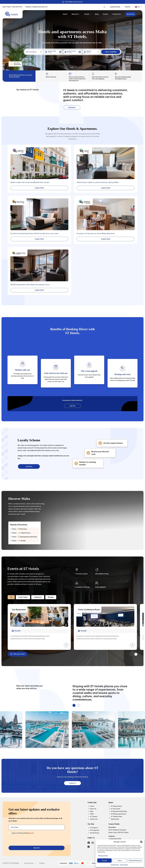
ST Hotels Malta (14, 863)
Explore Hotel (39, 188)
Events (105, 14)
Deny (120, 860)
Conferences (38, 597)
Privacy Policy (124, 865)
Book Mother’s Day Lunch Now (74, 2)
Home (65, 14)
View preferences (135, 860)
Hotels (88, 14)
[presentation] (23, 840)
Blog (97, 14)
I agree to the (23, 833)
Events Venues (23, 597)
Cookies (42, 863)
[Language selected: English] (138, 7)
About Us (76, 14)
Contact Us (117, 14)
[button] (141, 842)
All (11, 597)
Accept (104, 860)
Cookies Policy (115, 865)
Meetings (51, 597)
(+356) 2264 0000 (115, 839)
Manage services (103, 856)
